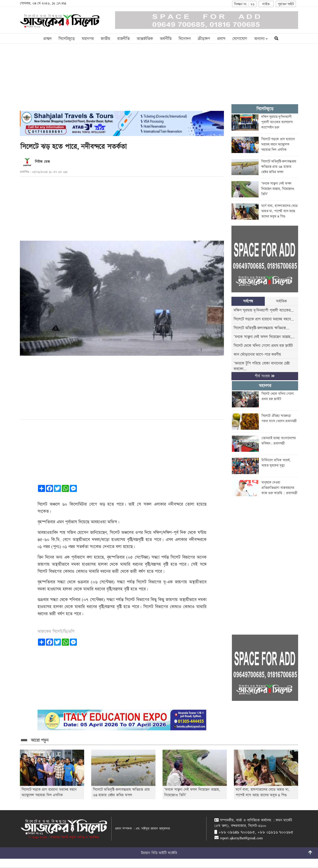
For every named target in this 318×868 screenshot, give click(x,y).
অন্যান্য (261, 39)
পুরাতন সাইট (286, 4)
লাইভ (266, 4)
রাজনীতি (123, 39)
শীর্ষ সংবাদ (265, 376)
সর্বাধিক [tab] (281, 301)
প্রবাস (221, 39)
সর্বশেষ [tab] (248, 301)
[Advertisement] (122, 80)
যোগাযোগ (240, 39)
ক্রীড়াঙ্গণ (204, 39)
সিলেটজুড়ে (67, 39)
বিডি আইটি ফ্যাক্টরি (164, 853)
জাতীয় (105, 39)
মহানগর (88, 39)
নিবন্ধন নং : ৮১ (244, 4)
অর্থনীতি (166, 39)
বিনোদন (185, 39)
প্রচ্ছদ (47, 39)
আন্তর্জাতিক (145, 39)
